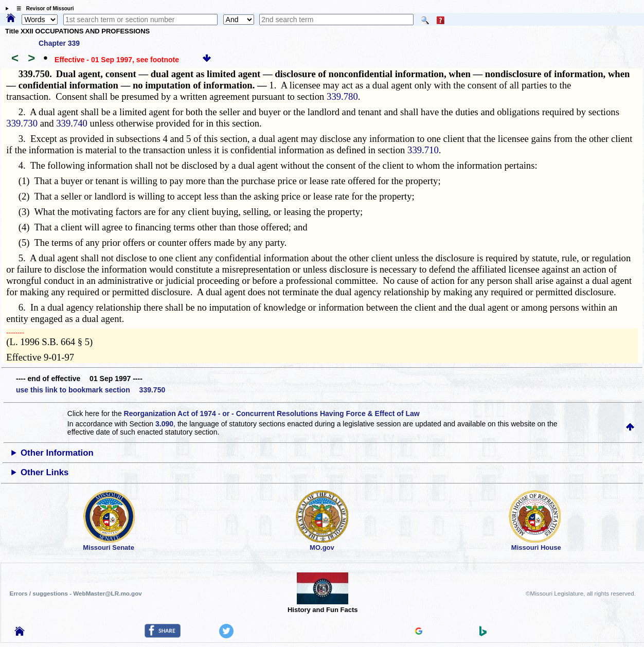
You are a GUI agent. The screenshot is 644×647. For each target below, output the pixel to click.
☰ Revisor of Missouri (43, 8)
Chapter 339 (59, 43)
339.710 (423, 150)
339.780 (342, 96)
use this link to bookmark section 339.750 (91, 390)
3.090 (164, 424)
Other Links (44, 472)
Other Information (57, 453)
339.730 (22, 123)
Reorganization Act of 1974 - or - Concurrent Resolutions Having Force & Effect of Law (272, 414)
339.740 (72, 123)
